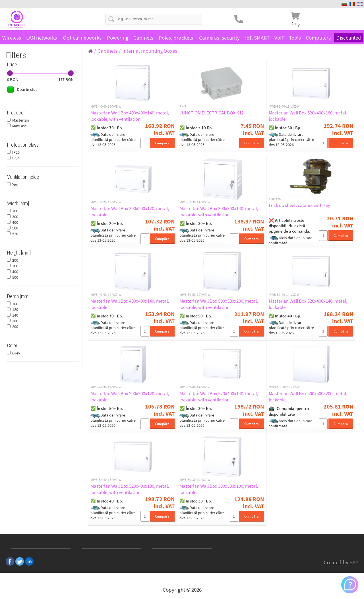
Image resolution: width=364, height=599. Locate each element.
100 (15, 304)
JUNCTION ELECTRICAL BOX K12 (212, 113)
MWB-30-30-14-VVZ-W (195, 202)
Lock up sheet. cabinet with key (299, 205)
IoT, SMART (257, 38)
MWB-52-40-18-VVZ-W (106, 480)
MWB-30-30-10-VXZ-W (195, 480)
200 (15, 211)
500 (15, 228)
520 (15, 234)
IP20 (16, 152)
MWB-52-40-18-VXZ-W (284, 106)
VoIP (280, 38)
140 (15, 315)
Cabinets (143, 38)
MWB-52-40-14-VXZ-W (284, 295)
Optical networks (82, 38)
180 (15, 321)
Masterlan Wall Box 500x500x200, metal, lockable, (308, 397)
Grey (16, 353)
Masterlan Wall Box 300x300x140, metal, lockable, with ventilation (219, 212)
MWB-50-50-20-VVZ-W (195, 295)
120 (15, 309)
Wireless (12, 38)
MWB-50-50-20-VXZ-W (284, 387)
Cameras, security (219, 38)
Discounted (349, 37)
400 (15, 222)
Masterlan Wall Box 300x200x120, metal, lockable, (130, 212)
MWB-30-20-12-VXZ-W (106, 202)
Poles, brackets (176, 38)
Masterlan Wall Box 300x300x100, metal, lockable (219, 489)
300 (15, 217)
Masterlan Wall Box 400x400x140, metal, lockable (130, 304)
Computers (318, 38)
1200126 (275, 199)
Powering (118, 38)
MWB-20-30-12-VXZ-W (106, 387)
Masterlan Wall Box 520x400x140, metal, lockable (308, 304)
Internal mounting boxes (150, 51)
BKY (354, 562)
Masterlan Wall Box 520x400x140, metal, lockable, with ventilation (219, 397)
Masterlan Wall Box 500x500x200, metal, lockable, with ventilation (219, 304)
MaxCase (19, 126)
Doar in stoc (27, 89)
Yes (15, 184)
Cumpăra (162, 143)
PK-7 (183, 106)
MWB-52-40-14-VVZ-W (195, 387)
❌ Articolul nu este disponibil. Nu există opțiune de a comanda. (289, 226)
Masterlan (21, 120)
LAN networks (42, 38)
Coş (296, 23)
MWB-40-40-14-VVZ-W (106, 106)
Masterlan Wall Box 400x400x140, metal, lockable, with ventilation (130, 116)
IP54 (16, 158)
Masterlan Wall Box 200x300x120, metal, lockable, (130, 397)
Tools (295, 38)
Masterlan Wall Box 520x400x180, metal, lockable (308, 116)
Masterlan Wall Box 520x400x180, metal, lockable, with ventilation (130, 489)
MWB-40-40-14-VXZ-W (106, 295)
